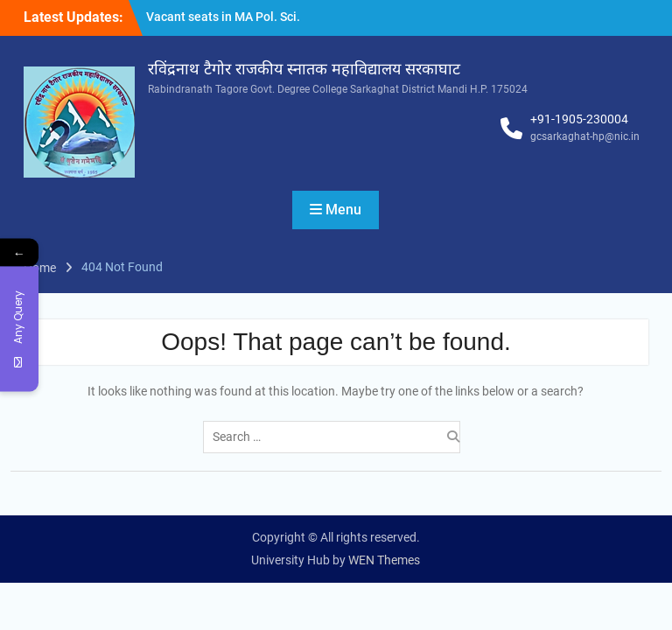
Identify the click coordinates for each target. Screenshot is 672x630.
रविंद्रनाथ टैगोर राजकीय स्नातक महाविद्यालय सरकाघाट (304, 69)
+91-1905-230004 (579, 119)
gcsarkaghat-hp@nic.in (585, 136)
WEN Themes (384, 560)
